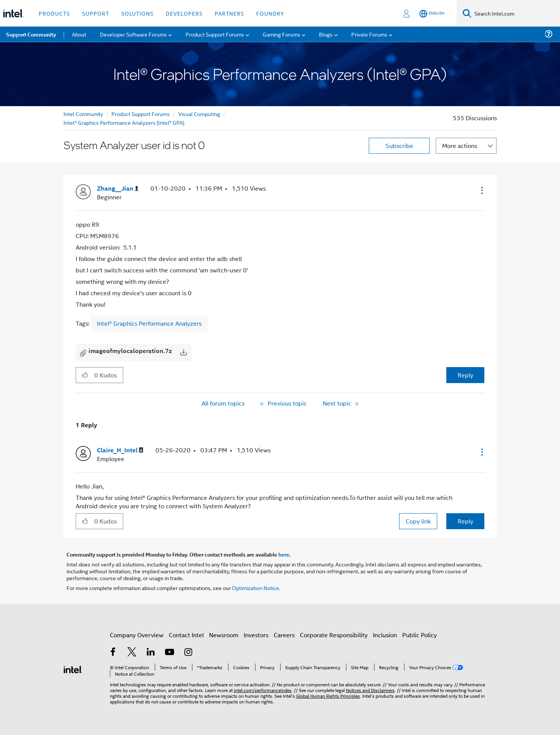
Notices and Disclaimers (370, 690)
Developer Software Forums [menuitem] (133, 34)
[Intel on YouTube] (170, 653)
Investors (256, 635)
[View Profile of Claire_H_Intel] (120, 450)
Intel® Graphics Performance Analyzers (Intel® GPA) (124, 122)
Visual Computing (199, 114)
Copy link (418, 521)
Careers (284, 635)
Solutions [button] (137, 13)
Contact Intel (186, 635)
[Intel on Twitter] (132, 653)
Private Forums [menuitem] (369, 34)
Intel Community (83, 114)
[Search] (467, 13)
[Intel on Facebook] (113, 653)
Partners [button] (229, 13)
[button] (481, 190)
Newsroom (224, 635)
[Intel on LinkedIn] (151, 653)
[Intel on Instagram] (189, 653)
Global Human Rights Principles (328, 696)
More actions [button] (460, 146)
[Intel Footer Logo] (73, 669)
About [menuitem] (79, 34)
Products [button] (54, 13)
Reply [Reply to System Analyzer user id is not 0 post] (466, 375)
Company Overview (137, 635)
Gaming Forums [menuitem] (282, 34)
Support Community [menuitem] (31, 34)
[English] (432, 14)
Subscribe (399, 146)
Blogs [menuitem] (326, 34)
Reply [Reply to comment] (466, 521)
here (284, 554)
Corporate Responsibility (334, 635)
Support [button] (96, 13)
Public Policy (420, 635)
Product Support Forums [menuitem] (215, 34)
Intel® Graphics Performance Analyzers (149, 323)
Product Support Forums (141, 114)
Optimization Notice (255, 588)
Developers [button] (184, 13)
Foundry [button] (270, 13)
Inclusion (385, 635)
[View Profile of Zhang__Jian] (118, 189)
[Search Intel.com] (516, 13)
